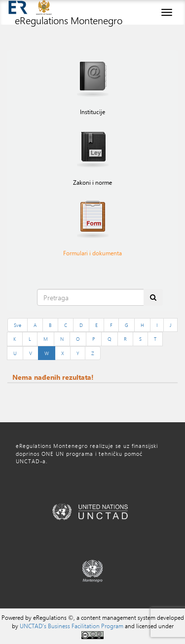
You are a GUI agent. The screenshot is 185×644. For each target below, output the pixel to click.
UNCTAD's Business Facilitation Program (72, 626)
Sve (18, 325)
